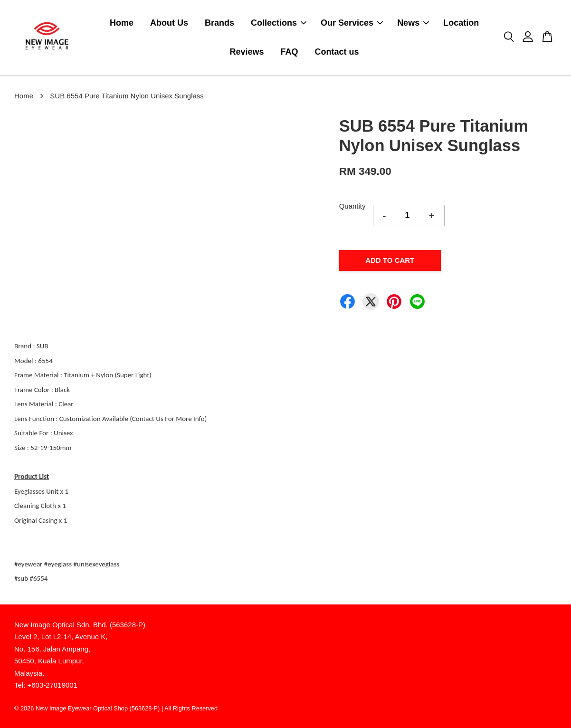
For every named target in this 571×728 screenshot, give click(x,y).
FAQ (290, 52)
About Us (169, 23)
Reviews (247, 52)
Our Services (352, 23)
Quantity (352, 206)
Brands (219, 23)
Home (122, 23)
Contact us (337, 52)
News (413, 23)
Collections (279, 23)
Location (461, 23)
